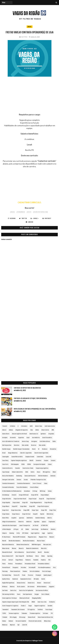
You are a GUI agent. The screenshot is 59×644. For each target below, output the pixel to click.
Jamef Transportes (25, 525)
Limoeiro (53, 529)
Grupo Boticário (7, 499)
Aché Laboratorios (50, 426)
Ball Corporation (7, 445)
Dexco (39, 472)
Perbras (10, 564)
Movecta (21, 548)
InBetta (50, 518)
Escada (26, 480)
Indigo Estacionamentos (9, 522)
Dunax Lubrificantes (30, 476)
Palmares (28, 560)
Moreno (14, 548)
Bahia (54, 441)
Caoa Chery (5, 461)
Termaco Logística (14, 613)
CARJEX (31, 461)
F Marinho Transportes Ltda (38, 480)
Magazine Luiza (32, 537)
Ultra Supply (13, 617)
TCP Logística (31, 610)
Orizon (4, 560)
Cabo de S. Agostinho (26, 453)
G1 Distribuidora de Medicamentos (12, 491)
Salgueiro (52, 587)
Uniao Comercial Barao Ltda (45, 617)
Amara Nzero (6, 434)
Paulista (43, 560)
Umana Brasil (32, 617)
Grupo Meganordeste (36, 503)
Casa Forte (5, 464)
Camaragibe (6, 457)
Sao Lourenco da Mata (42, 590)
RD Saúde (36, 579)
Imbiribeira (30, 518)
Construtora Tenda (28, 468)
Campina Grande (30, 457)
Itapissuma (52, 522)
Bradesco (45, 449)
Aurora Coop (25, 441)
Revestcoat (47, 583)
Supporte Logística (40, 606)
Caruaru (53, 461)
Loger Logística (35, 533)
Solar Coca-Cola (42, 602)
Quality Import (48, 575)
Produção (38, 575)
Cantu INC (48, 457)
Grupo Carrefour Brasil (20, 499)
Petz (55, 568)
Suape (30, 606)
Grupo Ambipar (45, 495)
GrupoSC (35, 514)
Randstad (15, 579)
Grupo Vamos (6, 514)
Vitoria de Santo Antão (35, 621)
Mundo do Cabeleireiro (32, 548)
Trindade (5, 617)
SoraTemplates (27, 641)
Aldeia (37, 430)
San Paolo (5, 590)
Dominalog (19, 476)
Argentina (21, 438)
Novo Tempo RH (20, 556)
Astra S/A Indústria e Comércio (11, 441)
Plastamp (5, 571)
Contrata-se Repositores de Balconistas (27, 388)
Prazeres (31, 575)
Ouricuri (11, 560)
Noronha (47, 552)
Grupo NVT (15, 506)
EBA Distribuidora (43, 476)
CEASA (23, 464)
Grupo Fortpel (33, 499)
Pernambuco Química (44, 564)
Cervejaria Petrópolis (39, 464)
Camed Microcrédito (17, 457)
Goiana (50, 491)
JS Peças (16, 529)
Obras (37, 556)
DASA (27, 472)
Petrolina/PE (32, 568)
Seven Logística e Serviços (10, 598)
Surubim (50, 606)
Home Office (6, 518)
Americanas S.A (34, 434)
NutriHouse (30, 556)
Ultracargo (22, 617)
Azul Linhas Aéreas (45, 441)
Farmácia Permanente (8, 483)
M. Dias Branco (6, 537)
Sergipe (37, 594)
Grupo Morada (48, 503)
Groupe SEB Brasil (24, 495)
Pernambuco (19, 564)
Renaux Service (21, 583)
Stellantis (52, 602)
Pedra (4, 564)
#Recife (29, 212)
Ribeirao (12, 587)
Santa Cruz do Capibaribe (26, 590)
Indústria (29, 522)
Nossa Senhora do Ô (8, 556)
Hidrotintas (50, 514)
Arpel (28, 438)
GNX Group (43, 491)
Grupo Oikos (23, 506)
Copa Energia (6, 472)
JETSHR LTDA (44, 525)
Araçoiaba (51, 434)
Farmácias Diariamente (24, 483)
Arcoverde (13, 438)
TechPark (40, 610)
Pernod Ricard (6, 568)
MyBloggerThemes (38, 641)
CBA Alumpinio (15, 464)
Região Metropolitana (8, 583)
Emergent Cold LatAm (8, 480)
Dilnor (54, 472)
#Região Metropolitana (40, 212)
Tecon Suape (49, 610)
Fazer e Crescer (37, 483)
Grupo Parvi (5, 510)
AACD (31, 426)
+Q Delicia (12, 426)
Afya (32, 430)
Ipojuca (44, 522)
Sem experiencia (27, 594)
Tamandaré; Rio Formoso (18, 610)
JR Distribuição (7, 529)
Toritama (45, 613)
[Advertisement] (30, 98)
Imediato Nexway (40, 518)
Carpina (46, 461)
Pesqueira (15, 568)
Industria (21, 522)
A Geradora (24, 426)
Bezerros (34, 445)
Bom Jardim (42, 445)
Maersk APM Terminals (19, 537)
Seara (19, 594)
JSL (22, 529)
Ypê (18, 625)
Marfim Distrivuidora (29, 541)
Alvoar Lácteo (45, 430)
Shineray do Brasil (24, 598)
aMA (53, 430)
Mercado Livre (47, 545)
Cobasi (50, 464)
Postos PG (17, 575)
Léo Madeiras (44, 529)
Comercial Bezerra (7, 468)
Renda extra (31, 583)
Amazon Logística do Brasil (19, 434)
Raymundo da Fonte (26, 579)
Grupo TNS (44, 510)
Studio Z (23, 606)
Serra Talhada (45, 594)
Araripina (5, 438)
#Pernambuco (21, 212)
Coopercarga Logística (42, 468)
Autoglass (34, 441)
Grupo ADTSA (35, 495)
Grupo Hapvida (6, 503)
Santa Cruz (13, 590)
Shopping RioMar (37, 598)
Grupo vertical (26, 514)
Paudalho (36, 560)
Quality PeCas (6, 579)
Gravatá (14, 495)
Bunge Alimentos (13, 453)
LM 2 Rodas (25, 533)
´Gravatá (5, 426)
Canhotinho (40, 457)
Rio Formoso (31, 587)
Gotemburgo (6, 495)
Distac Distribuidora (8, 476)
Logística (50, 533)
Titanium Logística (35, 613)
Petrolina (23, 568)
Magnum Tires (43, 537)
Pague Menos (19, 560)
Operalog (50, 556)
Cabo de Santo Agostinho (41, 453)
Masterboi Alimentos (8, 545)
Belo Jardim (25, 445)
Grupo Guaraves (51, 499)
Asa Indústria (36, 438)
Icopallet (14, 518)
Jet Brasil (35, 525)
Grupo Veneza (16, 514)
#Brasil (12, 212)
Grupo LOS (25, 503)
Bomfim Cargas (6, 449)
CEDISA (29, 464)
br (39, 449)
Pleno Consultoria (15, 571)
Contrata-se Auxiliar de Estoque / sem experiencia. (30, 398)
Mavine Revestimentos (23, 545)
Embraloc (53, 476)
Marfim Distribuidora (15, 541)
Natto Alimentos (19, 552)
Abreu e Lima (39, 426)
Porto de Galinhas (35, 571)
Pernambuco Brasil (30, 564)
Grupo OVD (32, 506)
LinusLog (12, 533)
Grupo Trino (53, 510)
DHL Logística (46, 472)
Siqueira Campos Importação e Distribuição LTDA (16, 602)
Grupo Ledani (16, 503)
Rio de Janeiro (21, 587)
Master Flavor (41, 541)
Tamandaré (5, 610)
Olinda (43, 556)
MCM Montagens (36, 545)
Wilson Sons (47, 621)
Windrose (5, 625)
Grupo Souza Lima (16, 510)
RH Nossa (5, 587)
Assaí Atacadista (47, 438)
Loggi (43, 533)
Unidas (4, 621)
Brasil (30, 27)
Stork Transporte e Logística (10, 606)
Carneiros (39, 461)
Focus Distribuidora (22, 487)
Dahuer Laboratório (17, 472)
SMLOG (33, 602)
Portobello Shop (7, 575)
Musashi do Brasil (7, 552)
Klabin (27, 529)
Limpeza (4, 533)
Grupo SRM (26, 510)
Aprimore (43, 434)
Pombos (25, 571)
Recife (43, 579)
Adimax (11, 430)
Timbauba (24, 613)
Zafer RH (24, 625)
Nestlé (40, 552)
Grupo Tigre (35, 510)
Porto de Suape (46, 571)
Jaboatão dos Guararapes (9, 525)
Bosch (34, 449)
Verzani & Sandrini (21, 621)
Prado (24, 575)
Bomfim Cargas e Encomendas (21, 449)
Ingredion (37, 522)
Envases (19, 480)
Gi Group (35, 491)
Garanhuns (27, 491)
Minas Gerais (6, 548)
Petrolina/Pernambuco (44, 568)
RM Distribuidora (42, 587)
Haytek (42, 514)
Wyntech (12, 625)
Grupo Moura (6, 506)
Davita (33, 472)
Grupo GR (41, 499)
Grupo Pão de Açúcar (43, 506)
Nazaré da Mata (31, 552)
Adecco (4, 430)
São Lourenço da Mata (8, 594)
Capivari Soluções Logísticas (19, 461)
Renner (39, 583)
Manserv (52, 537)
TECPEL (4, 613)
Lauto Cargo (35, 529)
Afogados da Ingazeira (22, 430)
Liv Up (18, 533)
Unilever (11, 621)
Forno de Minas (34, 487)
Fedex (46, 483)
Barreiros (17, 445)
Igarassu (22, 518)
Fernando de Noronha (8, 487)
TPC (52, 613)
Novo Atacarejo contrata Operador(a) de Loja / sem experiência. (35, 409)
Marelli (4, 541)
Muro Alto (44, 548)
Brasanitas (53, 449)
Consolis (18, 468)
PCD (49, 560)
